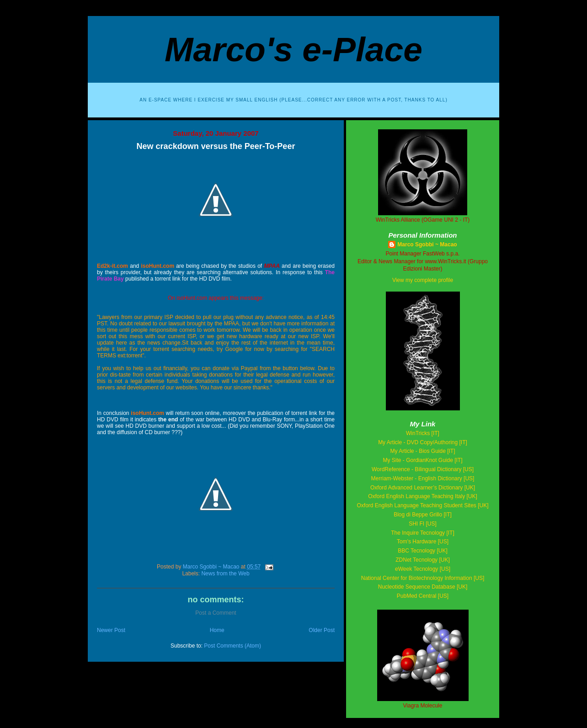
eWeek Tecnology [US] (423, 569)
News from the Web (225, 574)
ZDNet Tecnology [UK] (423, 560)
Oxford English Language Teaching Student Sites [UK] (423, 505)
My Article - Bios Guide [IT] (422, 451)
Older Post (322, 630)
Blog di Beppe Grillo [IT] (423, 515)
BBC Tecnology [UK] (423, 551)
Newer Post (111, 630)
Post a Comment (216, 613)
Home (217, 630)
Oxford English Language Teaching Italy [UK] (423, 496)
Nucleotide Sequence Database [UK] (423, 587)
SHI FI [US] (423, 524)
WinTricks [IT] (423, 433)
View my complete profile (423, 280)
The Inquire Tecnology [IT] (423, 533)
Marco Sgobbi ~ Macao (427, 244)
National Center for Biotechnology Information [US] (423, 578)
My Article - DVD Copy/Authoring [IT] (423, 442)
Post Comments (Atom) (232, 646)
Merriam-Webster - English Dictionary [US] (423, 478)
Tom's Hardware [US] (423, 542)
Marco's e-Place (293, 49)
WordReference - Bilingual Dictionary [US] (423, 469)
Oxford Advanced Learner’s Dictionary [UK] (423, 488)
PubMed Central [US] (423, 596)
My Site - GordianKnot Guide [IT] (422, 460)
